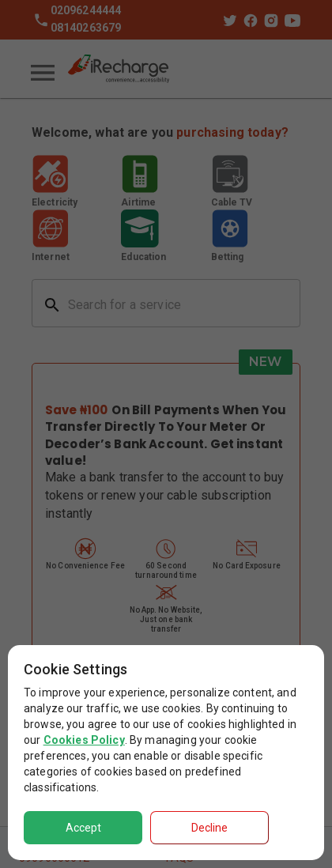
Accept (83, 828)
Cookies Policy (84, 740)
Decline (209, 828)
